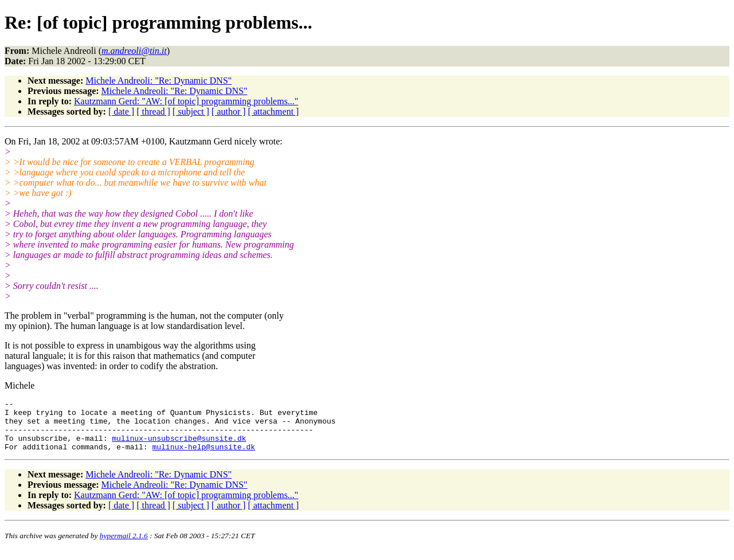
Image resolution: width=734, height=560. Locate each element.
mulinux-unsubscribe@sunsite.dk (179, 447)
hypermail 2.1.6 (124, 546)
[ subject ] (191, 111)
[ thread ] (153, 111)
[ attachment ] (273, 111)
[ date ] (121, 111)
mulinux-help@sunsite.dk (203, 457)
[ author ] (229, 111)
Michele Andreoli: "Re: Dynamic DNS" (159, 81)
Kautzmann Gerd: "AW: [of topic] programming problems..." (186, 101)
